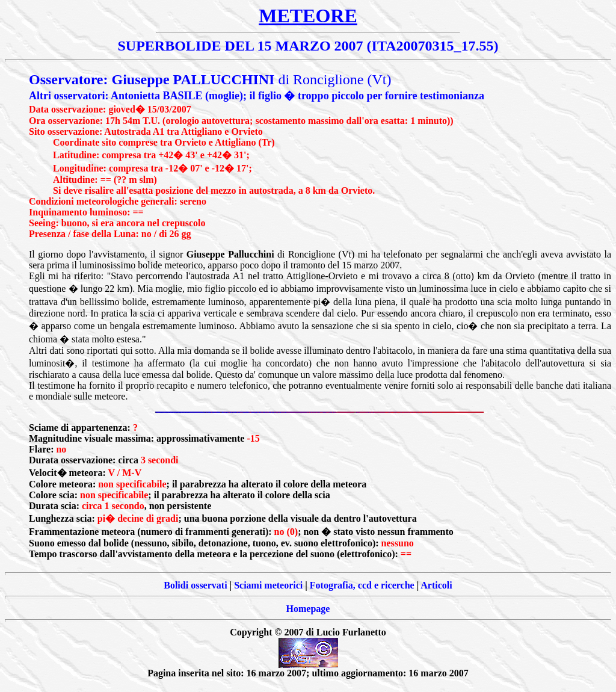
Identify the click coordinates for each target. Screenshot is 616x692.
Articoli (436, 585)
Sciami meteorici (268, 585)
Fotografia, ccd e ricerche (362, 585)
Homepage (308, 609)
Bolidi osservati (195, 585)
